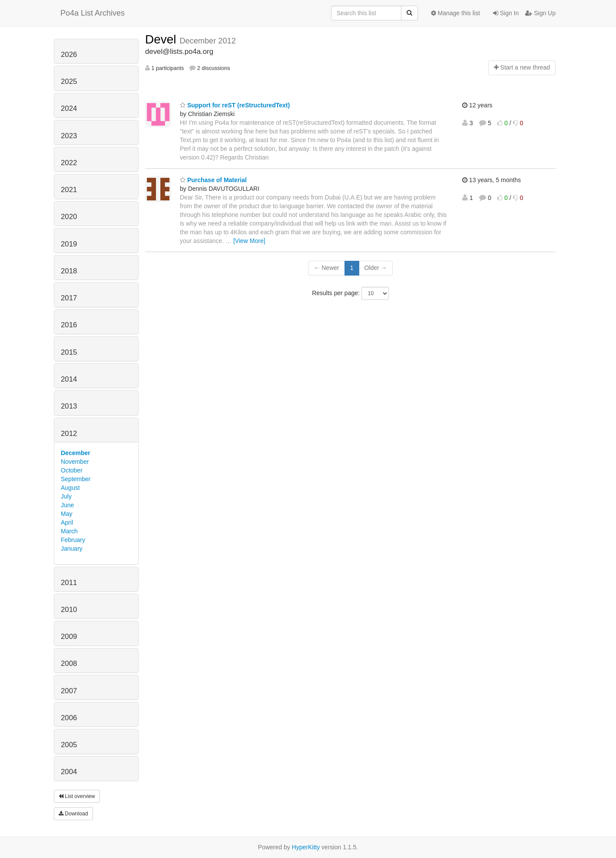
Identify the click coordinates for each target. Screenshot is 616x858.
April (67, 522)
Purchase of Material (213, 180)
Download (73, 814)
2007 (69, 691)
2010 (69, 610)
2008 (69, 663)
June (67, 505)
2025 (69, 81)
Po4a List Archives (93, 13)
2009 (69, 637)
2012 (69, 434)
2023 (69, 136)
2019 (69, 244)
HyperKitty (306, 847)
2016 (69, 325)
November (75, 462)
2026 (69, 55)
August (70, 488)
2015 (69, 352)
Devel (162, 39)
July (66, 496)
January (72, 549)
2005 (69, 745)
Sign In (506, 13)
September (76, 479)
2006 (69, 718)
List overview (77, 796)
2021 (69, 190)
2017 (69, 298)
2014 (69, 379)
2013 (69, 406)
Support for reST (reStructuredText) (235, 105)
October (72, 470)
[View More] (249, 241)
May (66, 514)
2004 (69, 772)
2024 (69, 108)
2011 (69, 583)
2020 (69, 217)
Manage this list (455, 13)
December (76, 453)
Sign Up (540, 13)
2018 (69, 271)
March (69, 531)
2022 (69, 163)
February (73, 540)
